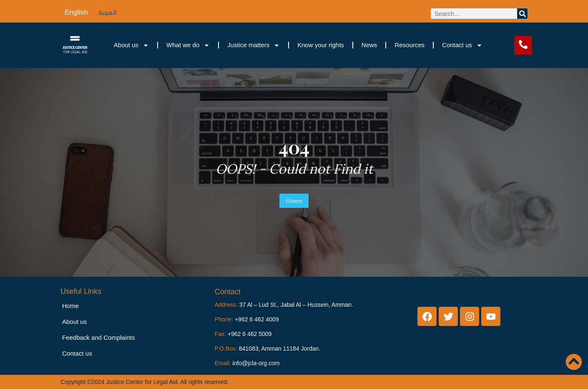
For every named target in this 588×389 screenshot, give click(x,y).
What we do (188, 45)
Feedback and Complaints (98, 337)
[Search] (522, 14)
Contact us (462, 45)
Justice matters (254, 45)
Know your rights (321, 45)
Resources (410, 45)
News (369, 45)
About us (131, 45)
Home (294, 201)
